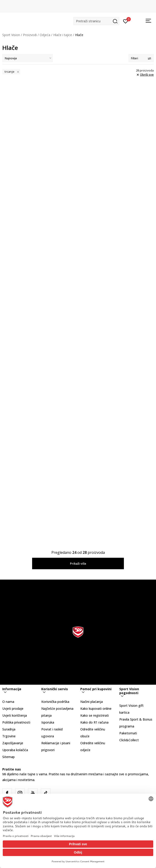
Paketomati (128, 733)
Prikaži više (78, 563)
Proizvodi (30, 35)
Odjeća (45, 35)
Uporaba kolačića (15, 750)
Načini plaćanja (92, 702)
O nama (8, 702)
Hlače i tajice (63, 35)
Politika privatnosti (16, 722)
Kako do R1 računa (94, 722)
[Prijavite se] (126, 21)
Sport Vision (11, 35)
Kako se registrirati (95, 715)
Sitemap (8, 757)
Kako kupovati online (96, 708)
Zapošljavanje (13, 743)
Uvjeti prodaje (13, 708)
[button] (96, 21)
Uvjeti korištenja (15, 715)
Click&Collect (129, 740)
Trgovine (9, 736)
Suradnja (9, 729)
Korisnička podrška (55, 702)
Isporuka (48, 722)
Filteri (141, 58)
